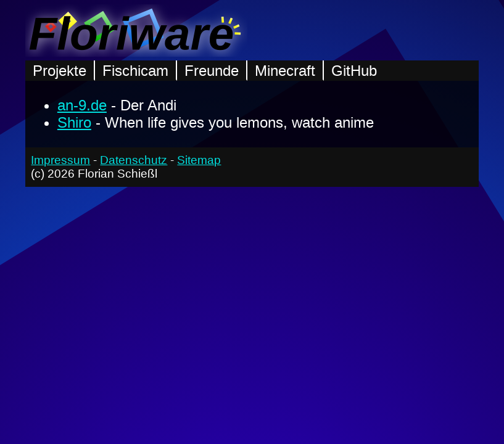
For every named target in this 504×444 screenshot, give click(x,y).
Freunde (212, 71)
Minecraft (285, 71)
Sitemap (199, 160)
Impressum (60, 160)
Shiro (74, 122)
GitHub (354, 71)
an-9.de (82, 105)
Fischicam (135, 71)
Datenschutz (134, 160)
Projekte (60, 71)
